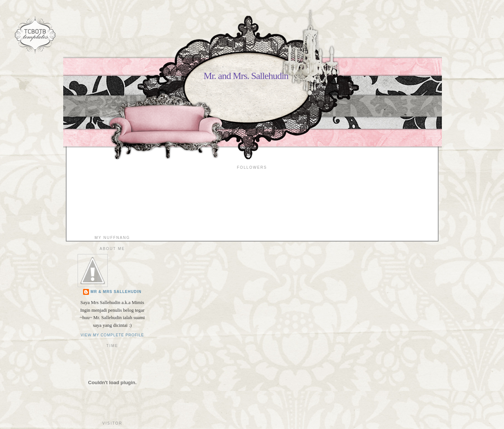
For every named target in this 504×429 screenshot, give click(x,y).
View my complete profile (112, 335)
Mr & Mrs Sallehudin (116, 292)
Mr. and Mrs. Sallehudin (246, 76)
